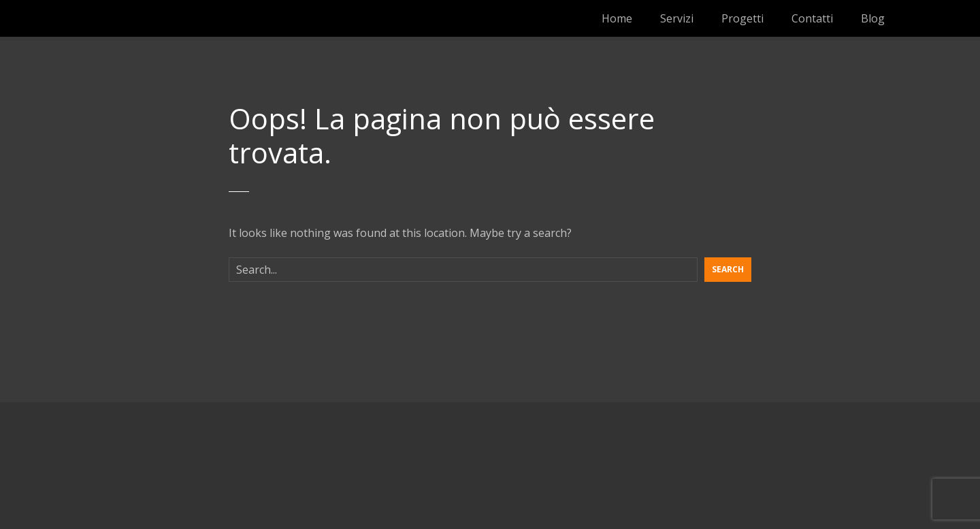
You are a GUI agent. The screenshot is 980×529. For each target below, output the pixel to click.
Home (617, 18)
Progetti (742, 18)
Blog (873, 18)
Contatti (812, 18)
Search (728, 269)
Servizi (677, 18)
